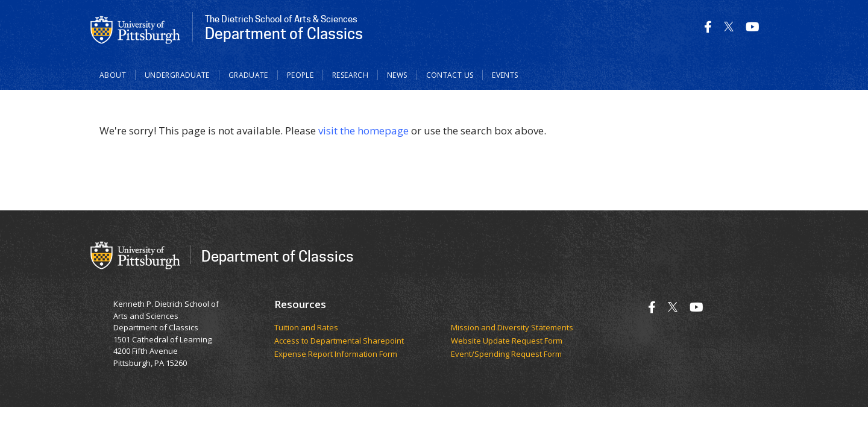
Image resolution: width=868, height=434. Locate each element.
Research (350, 75)
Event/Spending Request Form (506, 354)
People (300, 75)
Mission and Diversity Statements (512, 328)
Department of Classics (278, 256)
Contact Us (450, 75)
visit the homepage (363, 131)
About (113, 75)
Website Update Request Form (508, 341)
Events (505, 75)
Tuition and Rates (306, 328)
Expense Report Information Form (337, 354)
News (397, 75)
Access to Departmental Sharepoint (339, 341)
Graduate (248, 75)
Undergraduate (177, 75)
